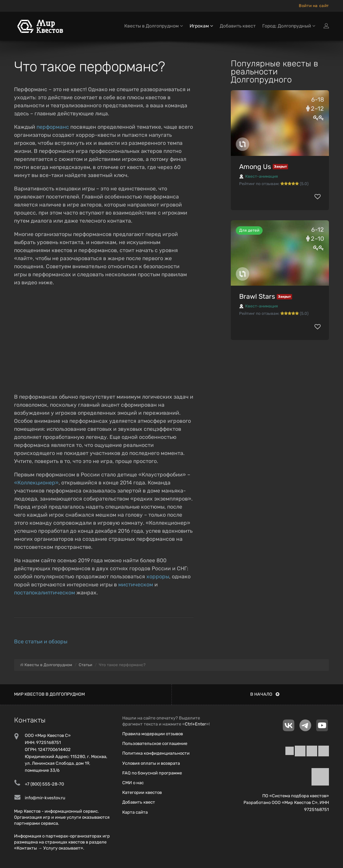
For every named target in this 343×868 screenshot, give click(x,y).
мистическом (136, 585)
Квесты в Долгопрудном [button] (154, 26)
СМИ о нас (133, 783)
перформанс (53, 127)
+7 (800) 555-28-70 (44, 784)
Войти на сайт (314, 6)
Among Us (255, 167)
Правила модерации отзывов (153, 734)
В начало (265, 694)
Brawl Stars (257, 296)
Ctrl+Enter (195, 724)
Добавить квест (238, 26)
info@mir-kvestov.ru (45, 798)
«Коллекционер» (36, 483)
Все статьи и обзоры (41, 642)
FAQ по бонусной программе (152, 773)
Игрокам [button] (201, 26)
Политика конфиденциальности (156, 753)
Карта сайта (135, 812)
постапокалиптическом (45, 593)
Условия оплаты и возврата (151, 763)
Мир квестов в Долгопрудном (49, 694)
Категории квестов (142, 792)
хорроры (158, 576)
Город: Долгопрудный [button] (289, 26)
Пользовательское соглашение (155, 743)
